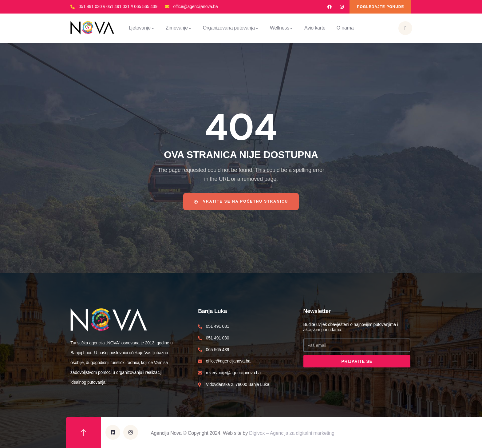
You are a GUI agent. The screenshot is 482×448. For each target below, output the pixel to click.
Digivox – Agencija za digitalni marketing (292, 433)
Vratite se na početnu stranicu (241, 202)
